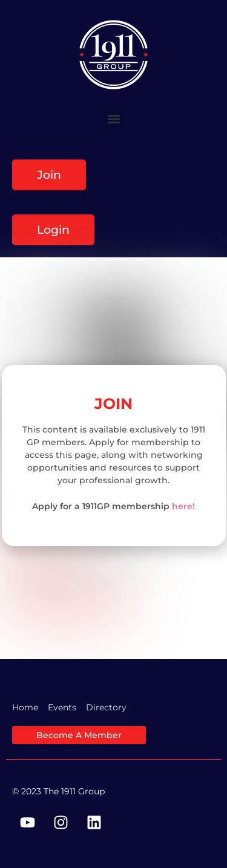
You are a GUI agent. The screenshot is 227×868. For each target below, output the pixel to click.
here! (183, 506)
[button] (113, 119)
